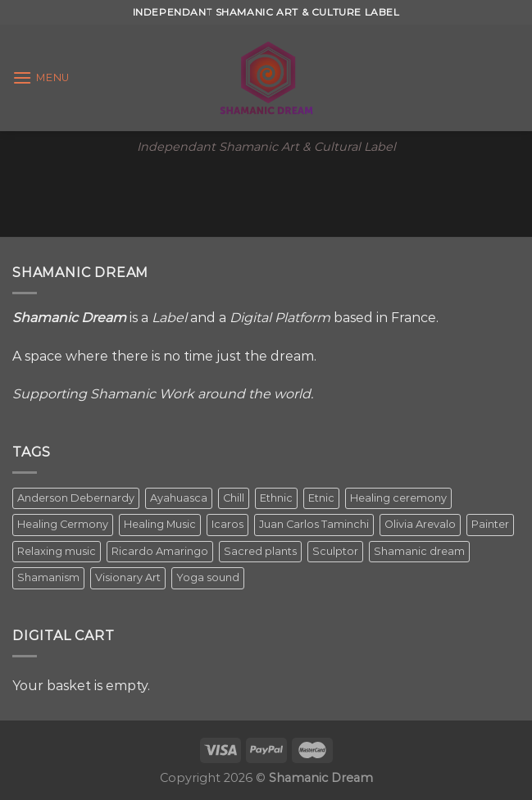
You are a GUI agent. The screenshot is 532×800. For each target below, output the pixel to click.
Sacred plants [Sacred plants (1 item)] (260, 551)
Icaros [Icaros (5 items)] (227, 524)
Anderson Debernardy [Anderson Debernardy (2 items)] (76, 498)
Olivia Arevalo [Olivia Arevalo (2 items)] (420, 524)
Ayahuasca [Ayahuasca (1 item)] (179, 498)
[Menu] (41, 77)
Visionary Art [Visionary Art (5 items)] (128, 577)
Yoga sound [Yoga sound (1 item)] (208, 577)
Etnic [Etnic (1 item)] (321, 498)
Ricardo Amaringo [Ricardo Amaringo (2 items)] (160, 551)
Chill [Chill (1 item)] (234, 498)
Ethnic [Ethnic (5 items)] (276, 498)
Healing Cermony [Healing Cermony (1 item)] (63, 524)
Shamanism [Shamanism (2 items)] (48, 577)
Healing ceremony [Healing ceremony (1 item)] (398, 498)
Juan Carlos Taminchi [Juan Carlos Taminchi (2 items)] (314, 524)
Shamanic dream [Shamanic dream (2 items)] (419, 551)
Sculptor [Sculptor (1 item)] (335, 551)
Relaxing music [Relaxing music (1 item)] (57, 551)
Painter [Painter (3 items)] (490, 524)
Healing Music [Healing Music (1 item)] (160, 524)
